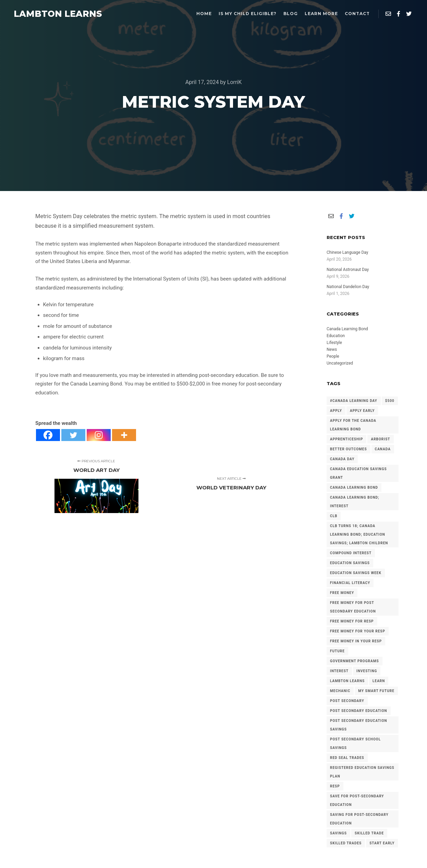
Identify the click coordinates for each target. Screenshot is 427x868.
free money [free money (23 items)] (342, 593)
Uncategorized (340, 363)
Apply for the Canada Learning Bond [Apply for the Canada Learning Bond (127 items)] (353, 425)
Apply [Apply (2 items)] (336, 411)
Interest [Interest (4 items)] (339, 671)
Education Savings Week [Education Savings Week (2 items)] (356, 573)
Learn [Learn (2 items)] (379, 681)
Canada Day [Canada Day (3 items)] (342, 459)
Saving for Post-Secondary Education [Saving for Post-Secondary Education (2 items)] (359, 819)
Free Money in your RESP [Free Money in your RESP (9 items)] (356, 641)
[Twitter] (73, 435)
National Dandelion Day (348, 287)
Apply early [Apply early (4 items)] (362, 411)
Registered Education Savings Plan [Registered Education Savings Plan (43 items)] (362, 772)
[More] (124, 435)
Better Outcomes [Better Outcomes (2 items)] (349, 449)
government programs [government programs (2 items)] (355, 661)
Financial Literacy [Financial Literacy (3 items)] (350, 583)
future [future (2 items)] (337, 651)
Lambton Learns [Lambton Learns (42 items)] (347, 681)
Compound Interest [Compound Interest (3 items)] (351, 553)
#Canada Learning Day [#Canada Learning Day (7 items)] (354, 401)
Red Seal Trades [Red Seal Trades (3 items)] (347, 758)
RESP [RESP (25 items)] (335, 786)
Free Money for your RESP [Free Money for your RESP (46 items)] (358, 631)
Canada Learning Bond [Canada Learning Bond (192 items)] (354, 487)
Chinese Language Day (347, 252)
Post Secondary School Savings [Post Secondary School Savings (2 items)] (355, 744)
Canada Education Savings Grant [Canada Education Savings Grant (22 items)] (358, 473)
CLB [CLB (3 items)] (334, 516)
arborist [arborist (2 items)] (380, 439)
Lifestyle (334, 343)
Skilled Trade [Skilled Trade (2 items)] (369, 833)
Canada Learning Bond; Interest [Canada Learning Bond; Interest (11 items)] (355, 502)
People (333, 356)
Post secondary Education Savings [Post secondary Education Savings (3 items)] (359, 725)
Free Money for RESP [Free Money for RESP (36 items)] (352, 621)
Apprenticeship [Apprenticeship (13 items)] (346, 439)
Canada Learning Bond (347, 329)
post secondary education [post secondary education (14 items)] (359, 711)
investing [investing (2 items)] (367, 671)
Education (336, 336)
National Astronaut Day (348, 270)
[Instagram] (99, 435)
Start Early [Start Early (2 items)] (382, 843)
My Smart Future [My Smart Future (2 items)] (376, 691)
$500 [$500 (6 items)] (390, 401)
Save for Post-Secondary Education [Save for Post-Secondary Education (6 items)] (357, 800)
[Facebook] (48, 435)
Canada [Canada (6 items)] (383, 449)
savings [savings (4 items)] (338, 833)
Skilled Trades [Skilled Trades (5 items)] (346, 843)
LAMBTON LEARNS (48, 14)
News (332, 349)
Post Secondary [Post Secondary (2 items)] (347, 701)
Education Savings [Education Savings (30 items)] (350, 563)
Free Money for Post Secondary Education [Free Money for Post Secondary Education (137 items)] (353, 607)
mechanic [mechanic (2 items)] (340, 691)
